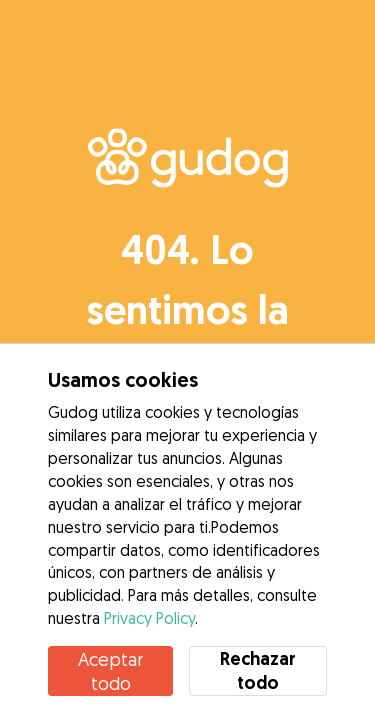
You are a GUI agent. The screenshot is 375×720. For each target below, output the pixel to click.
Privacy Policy (149, 618)
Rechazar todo (258, 670)
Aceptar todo (110, 671)
